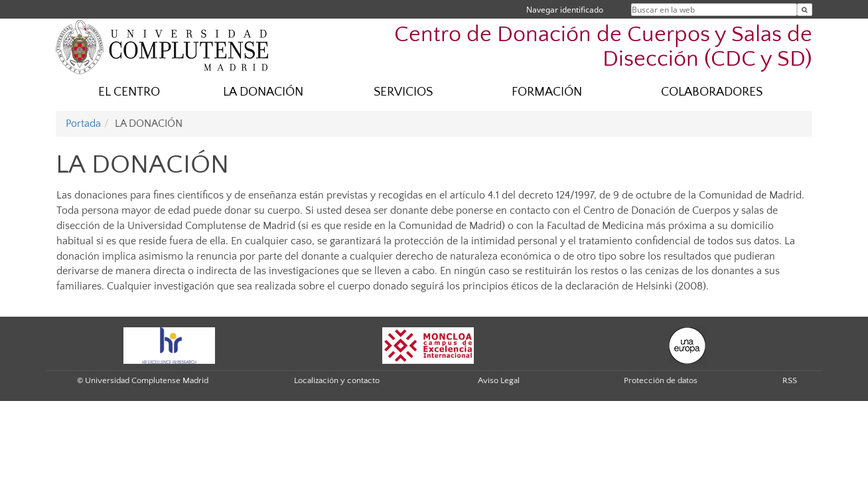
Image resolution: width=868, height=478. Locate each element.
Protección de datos (661, 380)
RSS (790, 380)
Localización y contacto (337, 380)
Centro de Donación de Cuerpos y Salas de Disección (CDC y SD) (603, 47)
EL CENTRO (129, 92)
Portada (83, 123)
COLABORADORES (712, 92)
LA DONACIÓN (263, 92)
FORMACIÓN (547, 92)
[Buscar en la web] (805, 10)
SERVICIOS (403, 92)
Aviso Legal (499, 380)
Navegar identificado (565, 10)
